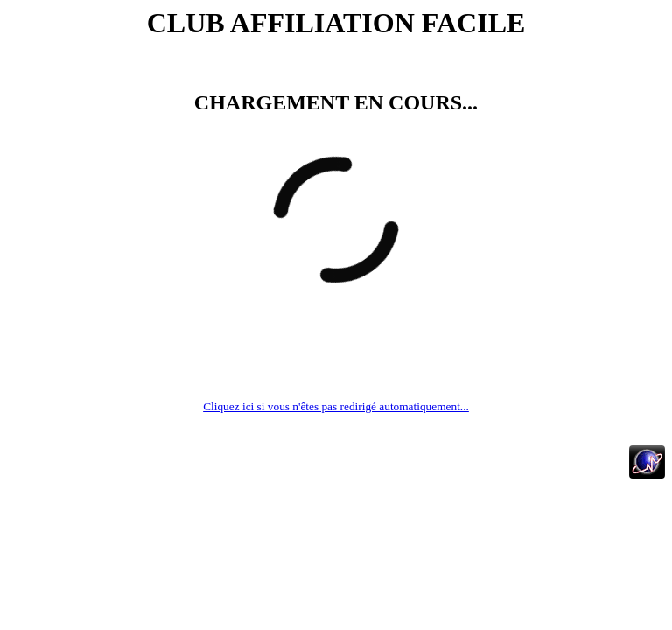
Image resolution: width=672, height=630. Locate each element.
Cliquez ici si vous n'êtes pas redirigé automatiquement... (336, 406)
